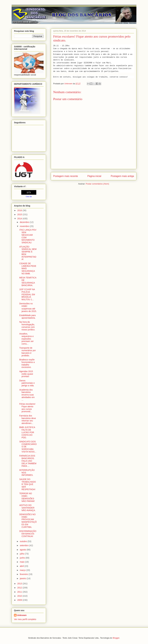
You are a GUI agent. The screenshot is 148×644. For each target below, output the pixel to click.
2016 (20, 210)
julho (22, 554)
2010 (20, 596)
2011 (20, 592)
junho (23, 558)
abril (22, 566)
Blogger (116, 638)
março (23, 570)
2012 (20, 588)
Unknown (22, 615)
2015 (20, 214)
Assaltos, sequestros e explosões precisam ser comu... (26, 339)
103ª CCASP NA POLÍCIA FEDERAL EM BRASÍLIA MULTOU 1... (27, 294)
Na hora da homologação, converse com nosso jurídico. (27, 326)
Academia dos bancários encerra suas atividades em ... (27, 395)
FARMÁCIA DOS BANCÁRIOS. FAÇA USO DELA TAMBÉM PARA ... (28, 461)
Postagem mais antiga (122, 176)
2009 (20, 600)
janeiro (23, 578)
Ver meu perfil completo (25, 619)
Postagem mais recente (66, 176)
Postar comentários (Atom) (97, 184)
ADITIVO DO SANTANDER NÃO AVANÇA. (27, 508)
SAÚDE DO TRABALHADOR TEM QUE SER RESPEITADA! (28, 484)
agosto (23, 550)
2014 (20, 219)
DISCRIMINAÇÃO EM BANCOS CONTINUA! (28, 534)
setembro (24, 545)
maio (22, 562)
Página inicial (94, 176)
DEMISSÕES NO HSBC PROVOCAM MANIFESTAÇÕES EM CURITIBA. (28, 521)
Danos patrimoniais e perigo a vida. (27, 383)
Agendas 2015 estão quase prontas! (26, 374)
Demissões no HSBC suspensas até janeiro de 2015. (28, 307)
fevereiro (24, 574)
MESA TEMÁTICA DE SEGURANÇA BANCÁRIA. (28, 281)
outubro (24, 541)
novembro (25, 226)
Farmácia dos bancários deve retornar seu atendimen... (28, 419)
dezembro (25, 222)
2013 (20, 584)
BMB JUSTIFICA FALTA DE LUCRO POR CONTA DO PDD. (27, 432)
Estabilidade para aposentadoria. (27, 317)
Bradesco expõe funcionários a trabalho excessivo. (27, 363)
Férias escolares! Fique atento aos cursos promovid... (27, 408)
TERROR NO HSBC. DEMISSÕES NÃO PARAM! (27, 497)
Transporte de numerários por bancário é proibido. (28, 352)
